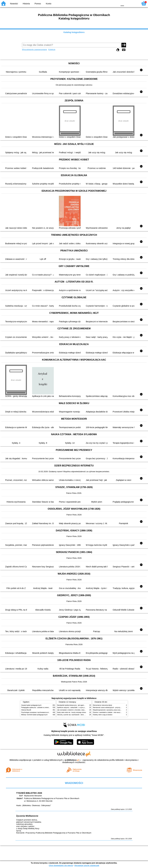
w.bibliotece (72, 760)
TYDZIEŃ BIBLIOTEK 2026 (29, 793)
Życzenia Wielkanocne (27, 816)
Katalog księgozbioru (74, 32)
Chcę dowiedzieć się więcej (61, 865)
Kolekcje (52, 49)
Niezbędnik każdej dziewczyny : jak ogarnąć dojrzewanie (75, 705)
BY (116, 3)
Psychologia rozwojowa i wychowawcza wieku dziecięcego (40, 712)
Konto (49, 4)
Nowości (14, 4)
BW (104, 3)
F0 (122, 3)
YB (110, 3)
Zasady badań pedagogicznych (31, 705)
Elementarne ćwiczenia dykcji (102, 705)
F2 (134, 3)
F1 (127, 3)
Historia (26, 4)
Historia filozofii (26, 710)
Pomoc (38, 4)
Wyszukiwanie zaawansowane (34, 49)
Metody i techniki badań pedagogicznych (34, 715)
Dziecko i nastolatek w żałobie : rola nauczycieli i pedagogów (113, 712)
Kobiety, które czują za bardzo (103, 715)
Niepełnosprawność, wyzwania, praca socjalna (108, 710)
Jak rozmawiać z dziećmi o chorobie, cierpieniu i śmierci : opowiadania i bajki (82, 710)
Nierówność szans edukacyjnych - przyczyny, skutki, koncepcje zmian (115, 708)
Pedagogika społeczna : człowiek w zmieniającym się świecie (41, 708)
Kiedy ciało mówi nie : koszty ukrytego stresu (72, 712)
